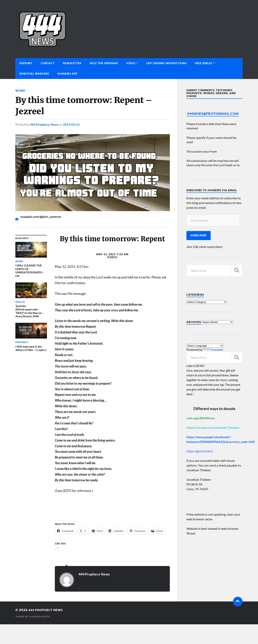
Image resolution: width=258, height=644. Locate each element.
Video (131, 63)
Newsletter (72, 63)
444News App (67, 74)
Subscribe (199, 235)
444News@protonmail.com (213, 114)
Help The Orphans (104, 63)
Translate (213, 349)
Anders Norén (40, 617)
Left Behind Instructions (166, 63)
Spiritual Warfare (34, 74)
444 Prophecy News (44, 124)
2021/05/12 (71, 124)
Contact (48, 63)
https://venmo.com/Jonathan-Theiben (213, 427)
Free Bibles (203, 63)
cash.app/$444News (201, 418)
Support (26, 63)
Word (20, 90)
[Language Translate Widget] (205, 346)
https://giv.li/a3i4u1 (200, 451)
